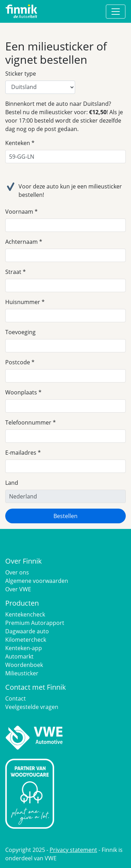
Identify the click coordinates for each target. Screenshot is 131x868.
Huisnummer (23, 302)
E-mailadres (21, 453)
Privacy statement (73, 850)
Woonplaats (21, 392)
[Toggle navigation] (116, 12)
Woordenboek (24, 665)
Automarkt (19, 656)
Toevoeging (20, 332)
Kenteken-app (24, 648)
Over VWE (18, 589)
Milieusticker (22, 673)
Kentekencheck (25, 614)
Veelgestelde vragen (32, 707)
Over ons (17, 572)
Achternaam (21, 242)
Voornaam (19, 212)
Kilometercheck (26, 640)
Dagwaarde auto (27, 631)
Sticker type (21, 74)
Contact (16, 698)
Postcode (18, 362)
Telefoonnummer (28, 422)
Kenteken (18, 143)
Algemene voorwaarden (37, 581)
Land (12, 483)
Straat (13, 272)
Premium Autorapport (35, 623)
